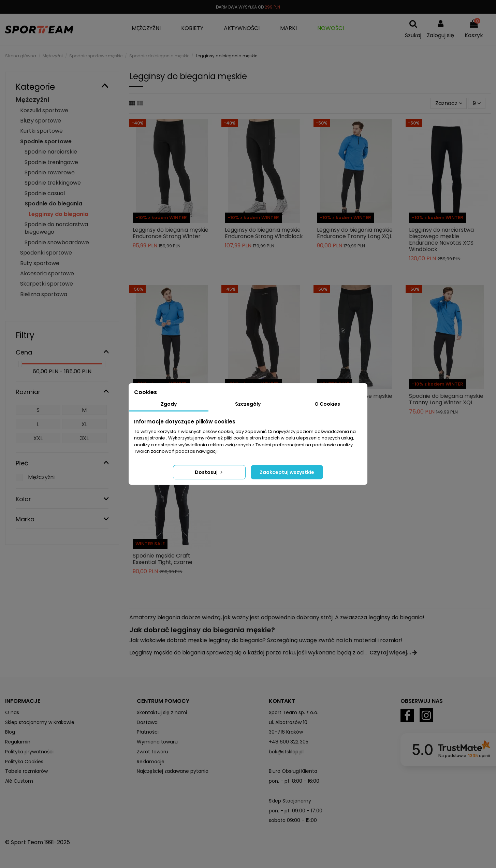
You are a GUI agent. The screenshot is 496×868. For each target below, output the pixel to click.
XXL (38, 438)
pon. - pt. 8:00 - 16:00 (294, 781)
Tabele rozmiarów (26, 771)
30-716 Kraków (286, 732)
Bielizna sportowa (44, 294)
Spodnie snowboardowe (57, 242)
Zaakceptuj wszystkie (287, 472)
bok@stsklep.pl (286, 752)
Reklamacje (151, 762)
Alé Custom (19, 781)
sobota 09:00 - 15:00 (293, 820)
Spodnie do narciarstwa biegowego (56, 228)
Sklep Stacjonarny (290, 801)
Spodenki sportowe (46, 253)
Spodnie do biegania (53, 204)
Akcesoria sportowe (47, 273)
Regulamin (18, 742)
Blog (10, 732)
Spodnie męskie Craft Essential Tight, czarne (163, 559)
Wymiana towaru (157, 742)
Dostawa (147, 722)
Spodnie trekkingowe (53, 183)
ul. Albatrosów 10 (288, 722)
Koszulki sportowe (44, 110)
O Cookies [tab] (327, 404)
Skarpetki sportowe (47, 284)
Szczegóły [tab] (248, 404)
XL (84, 424)
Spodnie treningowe (51, 162)
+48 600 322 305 (289, 742)
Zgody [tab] (169, 404)
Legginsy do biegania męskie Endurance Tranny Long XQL (355, 233)
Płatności (148, 732)
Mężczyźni (32, 100)
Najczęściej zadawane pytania (173, 771)
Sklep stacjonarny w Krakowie (40, 722)
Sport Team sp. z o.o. (294, 712)
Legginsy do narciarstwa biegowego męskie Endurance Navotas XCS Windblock (441, 240)
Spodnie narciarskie (51, 152)
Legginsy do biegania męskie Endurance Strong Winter (171, 233)
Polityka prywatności (29, 752)
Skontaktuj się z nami (162, 712)
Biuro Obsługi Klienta (293, 771)
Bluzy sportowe (41, 121)
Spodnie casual (45, 193)
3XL (84, 438)
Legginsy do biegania (59, 214)
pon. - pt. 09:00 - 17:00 (296, 811)
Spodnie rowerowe (50, 172)
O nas (12, 712)
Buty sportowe (40, 263)
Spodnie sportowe (46, 141)
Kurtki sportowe (41, 131)
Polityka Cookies (24, 762)
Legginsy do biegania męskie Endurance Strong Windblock (264, 233)
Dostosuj (209, 472)
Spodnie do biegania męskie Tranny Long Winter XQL (446, 399)
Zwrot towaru (152, 752)
